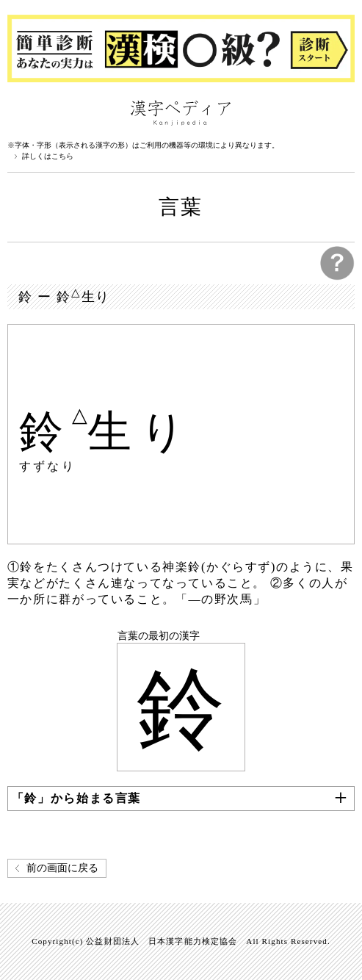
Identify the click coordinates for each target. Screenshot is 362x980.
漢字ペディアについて (22, 112)
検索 (340, 112)
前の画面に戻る (62, 868)
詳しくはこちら (48, 156)
